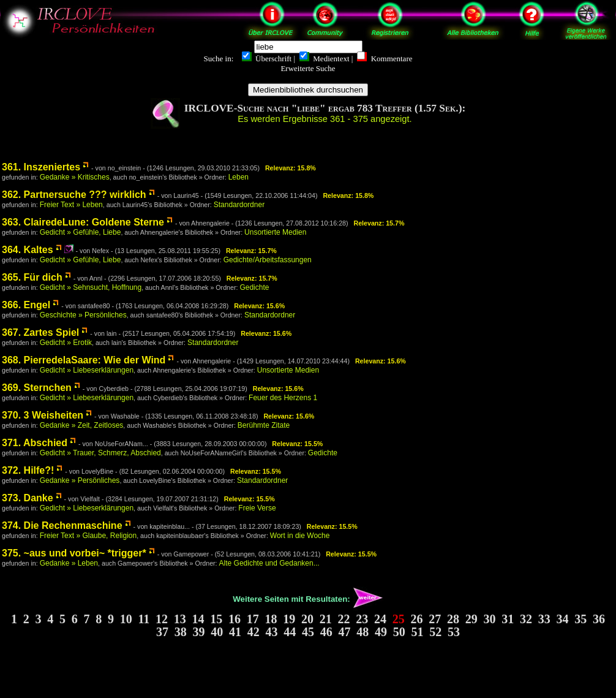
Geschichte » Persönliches (83, 315)
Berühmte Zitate (264, 425)
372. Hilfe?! (28, 470)
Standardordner (239, 205)
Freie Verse (257, 508)
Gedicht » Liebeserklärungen (87, 370)
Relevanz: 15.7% (379, 223)
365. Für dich (32, 277)
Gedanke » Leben (69, 563)
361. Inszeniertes (41, 167)
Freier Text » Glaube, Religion (88, 536)
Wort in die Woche (300, 536)
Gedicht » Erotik (66, 343)
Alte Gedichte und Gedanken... (269, 563)
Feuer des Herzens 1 (283, 398)
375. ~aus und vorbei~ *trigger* (74, 553)
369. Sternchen (37, 388)
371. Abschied (35, 443)
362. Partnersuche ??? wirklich (74, 195)
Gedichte (254, 287)
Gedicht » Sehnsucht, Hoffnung (91, 287)
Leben (239, 177)
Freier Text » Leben (71, 205)
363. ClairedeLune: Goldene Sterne (83, 222)
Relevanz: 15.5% (297, 444)
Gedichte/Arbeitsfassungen (268, 260)
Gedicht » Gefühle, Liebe (81, 232)
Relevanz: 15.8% (291, 168)
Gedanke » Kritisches (75, 177)
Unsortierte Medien (275, 232)
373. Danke (28, 498)
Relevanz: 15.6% (259, 306)
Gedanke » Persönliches (80, 480)
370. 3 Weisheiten (43, 415)
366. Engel (26, 305)
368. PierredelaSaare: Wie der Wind (84, 360)
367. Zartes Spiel (40, 332)
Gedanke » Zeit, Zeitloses (82, 425)
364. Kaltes (28, 250)
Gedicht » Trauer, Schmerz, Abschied (100, 453)
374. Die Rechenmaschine (62, 525)
